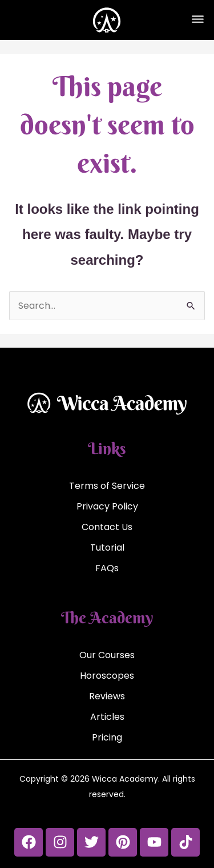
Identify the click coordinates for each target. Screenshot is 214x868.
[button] (197, 20)
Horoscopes (107, 676)
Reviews (107, 696)
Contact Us (107, 527)
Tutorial (107, 548)
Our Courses (107, 655)
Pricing (107, 737)
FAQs (107, 568)
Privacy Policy (107, 506)
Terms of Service (107, 486)
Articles (107, 717)
